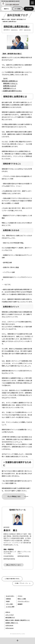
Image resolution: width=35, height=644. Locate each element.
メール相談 (17, 9)
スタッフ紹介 (10, 604)
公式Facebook (9, 625)
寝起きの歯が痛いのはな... (12, 579)
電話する (6, 9)
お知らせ (8, 612)
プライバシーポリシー (24, 601)
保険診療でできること (10, 83)
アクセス (20, 596)
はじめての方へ (10, 596)
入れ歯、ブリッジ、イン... (23, 583)
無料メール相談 (22, 599)
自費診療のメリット (10, 88)
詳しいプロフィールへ (14, 565)
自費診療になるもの (10, 86)
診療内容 (8, 599)
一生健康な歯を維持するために (12, 91)
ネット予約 (29, 9)
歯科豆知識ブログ (21, 19)
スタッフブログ (10, 615)
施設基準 (20, 604)
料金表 (8, 601)
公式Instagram (10, 628)
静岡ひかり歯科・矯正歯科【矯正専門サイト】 (18, 620)
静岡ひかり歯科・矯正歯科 (9, 19)
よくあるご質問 (10, 607)
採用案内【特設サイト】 (12, 623)
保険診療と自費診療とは (10, 81)
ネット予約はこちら (14, 496)
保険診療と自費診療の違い (10, 22)
